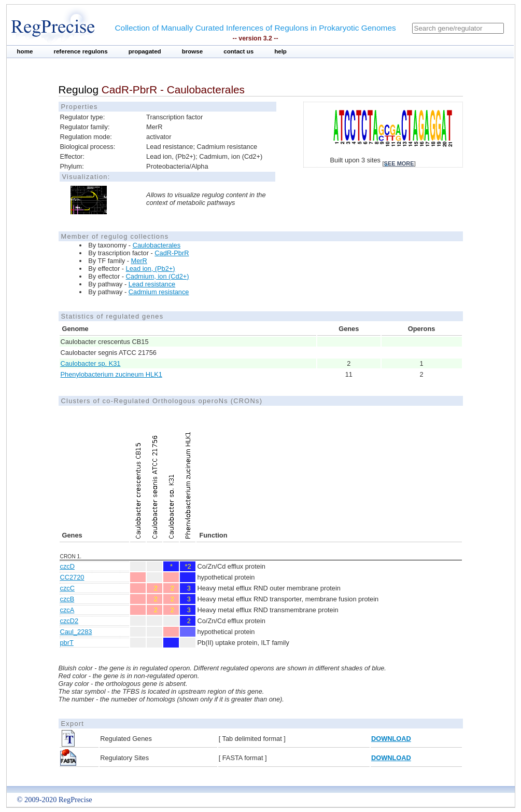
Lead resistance (152, 284)
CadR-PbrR (172, 253)
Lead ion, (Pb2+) (151, 269)
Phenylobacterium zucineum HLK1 (111, 374)
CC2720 (72, 577)
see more (399, 163)
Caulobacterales (157, 245)
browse (193, 51)
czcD (67, 566)
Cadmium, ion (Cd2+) (158, 276)
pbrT (67, 643)
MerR (139, 261)
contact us (238, 51)
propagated (145, 51)
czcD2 (69, 621)
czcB (67, 599)
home (25, 51)
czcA (67, 610)
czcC (67, 588)
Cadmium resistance (159, 292)
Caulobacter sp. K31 (91, 363)
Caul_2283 (76, 632)
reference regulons (80, 51)
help (280, 51)
